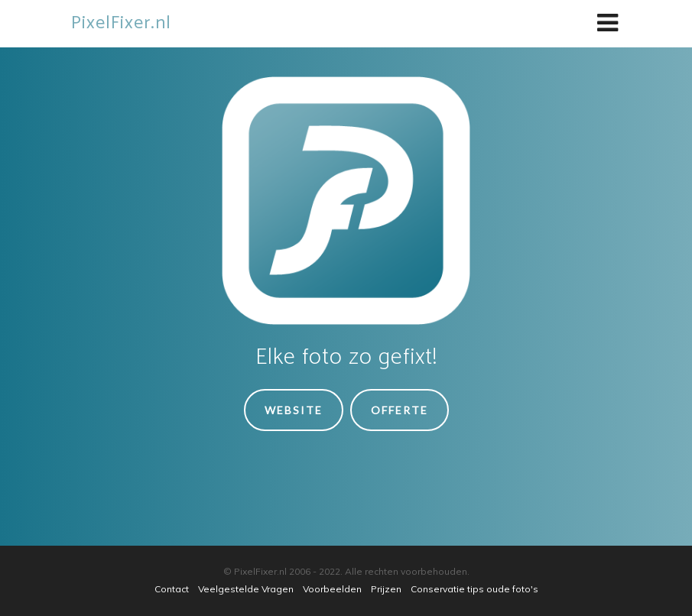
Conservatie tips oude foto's (474, 589)
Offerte (400, 410)
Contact (172, 589)
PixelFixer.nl (121, 23)
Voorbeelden (332, 589)
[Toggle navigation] (608, 24)
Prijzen (386, 589)
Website (294, 410)
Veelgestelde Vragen (246, 589)
